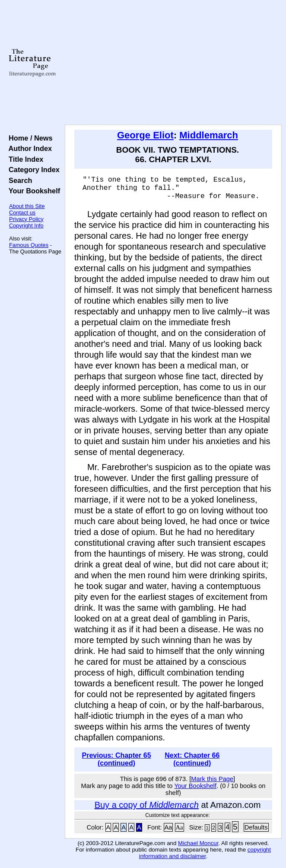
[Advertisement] (173, 63)
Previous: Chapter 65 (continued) (117, 763)
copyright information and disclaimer (205, 857)
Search (18, 180)
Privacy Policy (26, 219)
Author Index (28, 148)
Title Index (24, 159)
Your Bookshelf (32, 191)
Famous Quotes (29, 245)
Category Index (32, 170)
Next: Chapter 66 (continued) (192, 763)
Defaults (256, 831)
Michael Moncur (198, 847)
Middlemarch (209, 135)
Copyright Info (26, 226)
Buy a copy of (147, 809)
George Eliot (145, 135)
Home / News (29, 138)
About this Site (27, 206)
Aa (168, 831)
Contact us (22, 213)
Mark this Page (212, 783)
